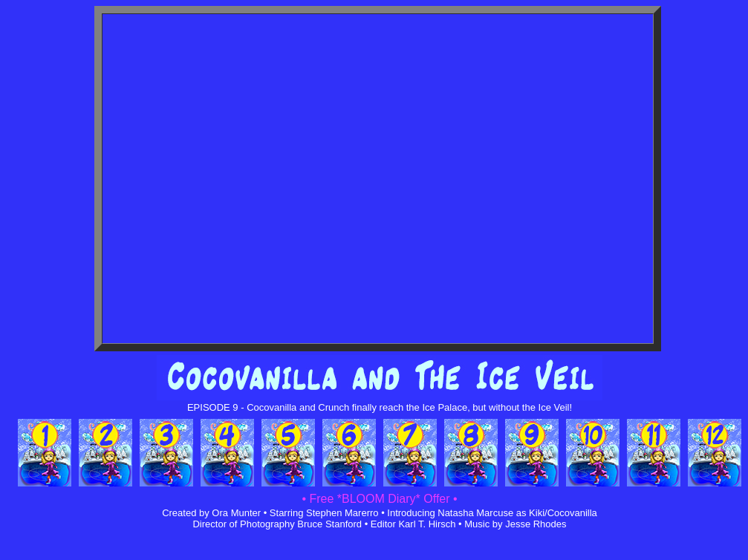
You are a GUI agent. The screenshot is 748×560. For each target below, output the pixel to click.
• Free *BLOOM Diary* (361, 499)
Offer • (439, 499)
